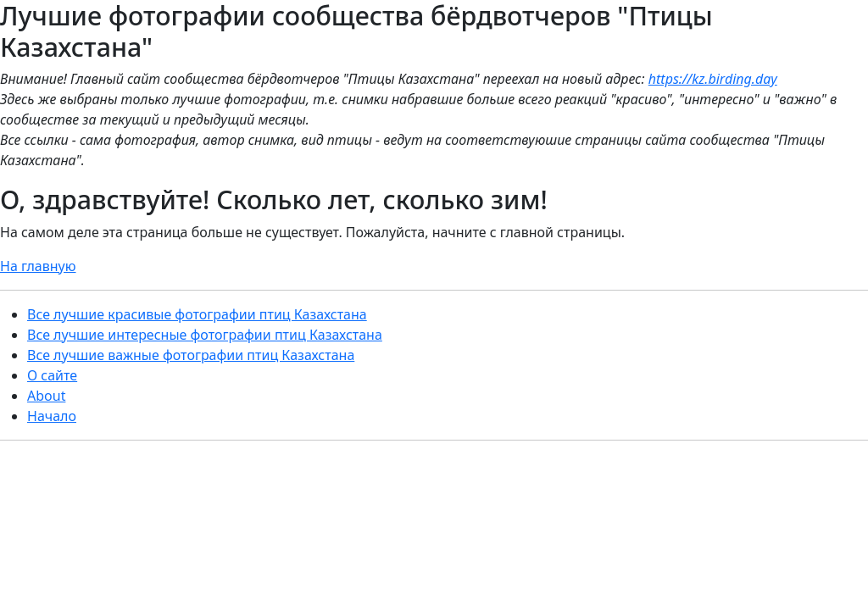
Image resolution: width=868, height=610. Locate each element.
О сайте (52, 375)
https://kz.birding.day (713, 79)
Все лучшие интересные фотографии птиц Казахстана (205, 335)
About (46, 396)
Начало (52, 416)
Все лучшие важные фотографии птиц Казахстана (191, 355)
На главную (38, 266)
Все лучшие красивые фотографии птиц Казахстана (197, 314)
